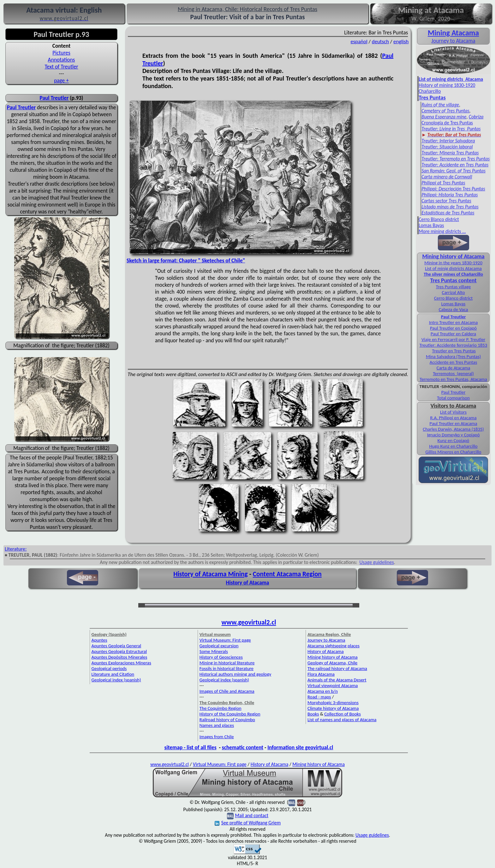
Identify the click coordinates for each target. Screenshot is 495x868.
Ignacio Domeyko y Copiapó (453, 435)
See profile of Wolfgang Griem (248, 823)
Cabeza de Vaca (453, 309)
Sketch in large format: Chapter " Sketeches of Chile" (186, 260)
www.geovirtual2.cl (249, 622)
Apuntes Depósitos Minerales (119, 657)
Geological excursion (219, 646)
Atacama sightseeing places (334, 646)
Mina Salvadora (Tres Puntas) (453, 356)
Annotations (62, 60)
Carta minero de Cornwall (447, 177)
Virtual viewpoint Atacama (333, 685)
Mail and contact (252, 815)
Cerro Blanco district (439, 219)
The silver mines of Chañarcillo (453, 274)
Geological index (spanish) (116, 680)
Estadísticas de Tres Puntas (448, 213)
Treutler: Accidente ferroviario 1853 (453, 345)
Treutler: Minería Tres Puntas (450, 153)
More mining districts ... (442, 231)
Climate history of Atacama (333, 708)
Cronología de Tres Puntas (447, 123)
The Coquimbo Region (221, 708)
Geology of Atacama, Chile (332, 663)
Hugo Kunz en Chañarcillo (453, 446)
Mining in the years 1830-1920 (453, 263)
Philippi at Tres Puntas (443, 183)
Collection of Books (343, 714)
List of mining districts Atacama (451, 79)
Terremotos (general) (453, 374)
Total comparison (453, 398)
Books (313, 714)
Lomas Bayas (431, 225)
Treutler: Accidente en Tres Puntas (455, 165)
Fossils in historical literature (227, 668)
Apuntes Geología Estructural (119, 651)
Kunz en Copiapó (453, 440)
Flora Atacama (321, 674)
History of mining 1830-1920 (447, 85)
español (359, 42)
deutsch (380, 42)
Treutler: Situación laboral (447, 147)
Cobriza (476, 117)
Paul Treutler (54, 98)
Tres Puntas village (453, 287)
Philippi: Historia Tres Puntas (450, 195)
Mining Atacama (453, 33)
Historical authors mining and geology (235, 674)
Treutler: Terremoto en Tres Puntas (456, 159)
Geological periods (109, 668)
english (401, 42)
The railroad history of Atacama (337, 668)
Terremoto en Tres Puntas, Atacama (453, 379)
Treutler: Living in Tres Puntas (451, 129)
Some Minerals (214, 651)
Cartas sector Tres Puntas (446, 201)
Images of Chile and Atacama (227, 691)
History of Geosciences (221, 657)
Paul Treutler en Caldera (453, 334)
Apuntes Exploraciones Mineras (121, 663)
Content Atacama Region (287, 574)
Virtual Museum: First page (225, 640)
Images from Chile (217, 737)
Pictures (61, 53)
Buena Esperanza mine (444, 117)
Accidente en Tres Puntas (453, 362)
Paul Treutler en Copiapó (453, 328)
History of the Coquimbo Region (230, 714)
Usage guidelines (377, 562)
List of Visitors (453, 412)
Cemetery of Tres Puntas (445, 111)
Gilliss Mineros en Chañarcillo (453, 452)
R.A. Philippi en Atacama (453, 418)
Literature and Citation (113, 674)
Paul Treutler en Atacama (453, 423)
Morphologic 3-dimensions (333, 703)
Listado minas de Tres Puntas (450, 207)
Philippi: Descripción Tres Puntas (453, 189)
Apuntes (99, 640)
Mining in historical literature (227, 663)
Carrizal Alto (453, 292)
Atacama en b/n (323, 691)
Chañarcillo (430, 91)
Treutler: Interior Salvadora (448, 141)
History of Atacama (248, 583)
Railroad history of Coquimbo (227, 720)
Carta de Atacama (453, 368)
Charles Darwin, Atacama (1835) (453, 429)
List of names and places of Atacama (342, 720)
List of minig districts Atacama (453, 268)
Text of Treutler (61, 67)
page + (61, 81)
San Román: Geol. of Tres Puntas (453, 171)
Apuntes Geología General (116, 646)
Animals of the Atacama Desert (337, 680)
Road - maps (319, 697)
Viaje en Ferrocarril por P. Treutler (453, 339)
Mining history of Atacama (453, 256)
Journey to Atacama (453, 41)
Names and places (217, 725)
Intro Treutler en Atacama (453, 322)
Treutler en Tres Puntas (454, 351)
